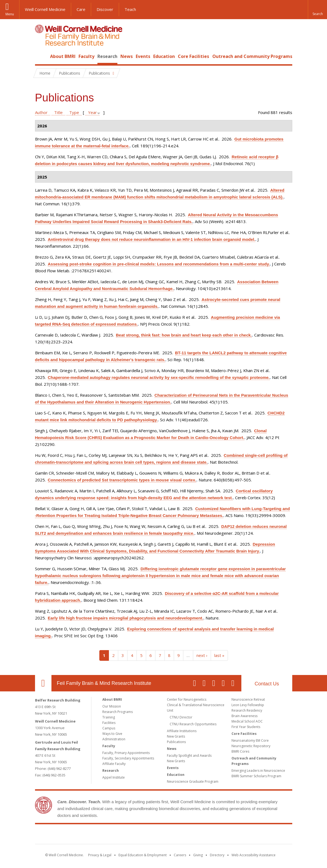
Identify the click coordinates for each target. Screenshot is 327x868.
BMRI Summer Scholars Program (256, 776)
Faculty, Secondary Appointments (128, 758)
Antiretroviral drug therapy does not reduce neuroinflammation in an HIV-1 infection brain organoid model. (152, 239)
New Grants (176, 736)
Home (41, 56)
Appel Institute (114, 777)
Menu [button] (10, 14)
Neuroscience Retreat (248, 699)
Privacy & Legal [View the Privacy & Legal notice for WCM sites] (100, 855)
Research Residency (247, 710)
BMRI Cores (240, 751)
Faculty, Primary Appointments (126, 753)
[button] (317, 10)
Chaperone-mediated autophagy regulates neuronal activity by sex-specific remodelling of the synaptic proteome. (159, 377)
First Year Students (246, 727)
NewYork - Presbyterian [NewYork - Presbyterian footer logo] (209, 835)
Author (41, 112)
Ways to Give (112, 734)
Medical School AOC (247, 721)
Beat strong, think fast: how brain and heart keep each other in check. (184, 335)
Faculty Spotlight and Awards (189, 756)
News (127, 56)
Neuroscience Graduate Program (193, 781)
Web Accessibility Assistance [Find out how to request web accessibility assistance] (254, 855)
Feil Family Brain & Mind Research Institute (104, 683)
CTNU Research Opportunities (193, 724)
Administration (114, 739)
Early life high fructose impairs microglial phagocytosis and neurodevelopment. (126, 618)
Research (107, 56)
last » (219, 655)
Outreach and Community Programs (252, 56)
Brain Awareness (244, 716)
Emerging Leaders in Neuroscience (258, 771)
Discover (105, 9)
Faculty (86, 56)
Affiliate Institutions (182, 731)
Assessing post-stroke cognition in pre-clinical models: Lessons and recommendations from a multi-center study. (159, 264)
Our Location (43, 683)
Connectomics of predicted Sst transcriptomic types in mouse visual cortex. (122, 480)
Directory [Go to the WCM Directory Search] (217, 855)
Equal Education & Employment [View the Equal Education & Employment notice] (143, 855)
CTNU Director (181, 717)
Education (164, 56)
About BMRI (63, 56)
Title (58, 112)
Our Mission (112, 706)
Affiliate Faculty (114, 764)
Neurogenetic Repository (251, 746)
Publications (176, 742)
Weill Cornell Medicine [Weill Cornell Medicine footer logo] (123, 835)
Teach (130, 9)
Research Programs (118, 712)
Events (143, 56)
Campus (109, 728)
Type (74, 112)
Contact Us (267, 684)
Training (109, 717)
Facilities (109, 723)
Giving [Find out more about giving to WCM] (198, 855)
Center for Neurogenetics (187, 699)
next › (202, 655)
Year (92, 112)
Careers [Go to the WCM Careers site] (180, 855)
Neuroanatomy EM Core (250, 740)
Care (81, 9)
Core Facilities (193, 56)
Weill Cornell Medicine (45, 9)
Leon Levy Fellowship (248, 705)
